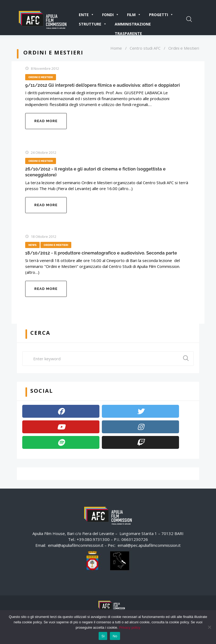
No (115, 636)
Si (103, 636)
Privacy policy (130, 627)
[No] (209, 627)
